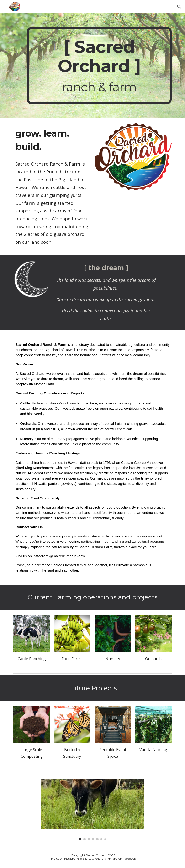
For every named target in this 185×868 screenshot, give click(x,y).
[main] (99, 66)
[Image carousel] (93, 809)
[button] (179, 7)
